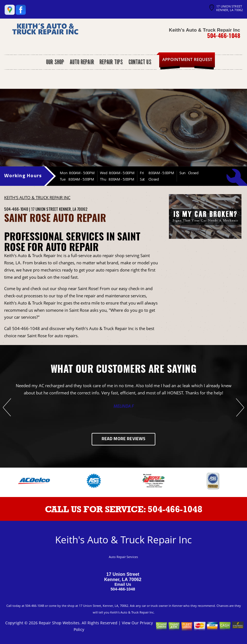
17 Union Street (45, 209)
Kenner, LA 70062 (73, 209)
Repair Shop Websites (59, 623)
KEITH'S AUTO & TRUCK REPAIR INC (37, 197)
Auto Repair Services (123, 557)
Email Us (123, 584)
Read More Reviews (124, 439)
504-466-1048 (224, 36)
